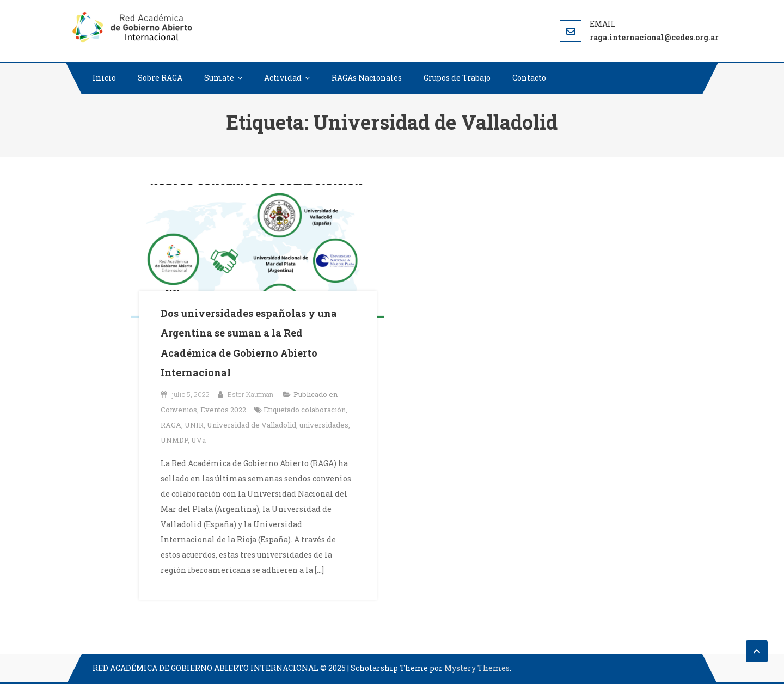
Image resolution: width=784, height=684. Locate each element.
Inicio (104, 78)
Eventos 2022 (223, 410)
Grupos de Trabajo (457, 78)
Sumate (219, 78)
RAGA (171, 425)
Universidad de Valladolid (252, 425)
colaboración (323, 410)
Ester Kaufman (250, 394)
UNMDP (174, 440)
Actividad (283, 78)
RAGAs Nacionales (367, 78)
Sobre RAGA (160, 78)
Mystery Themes (477, 668)
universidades (324, 425)
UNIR (194, 425)
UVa (198, 440)
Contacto (529, 78)
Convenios (179, 410)
